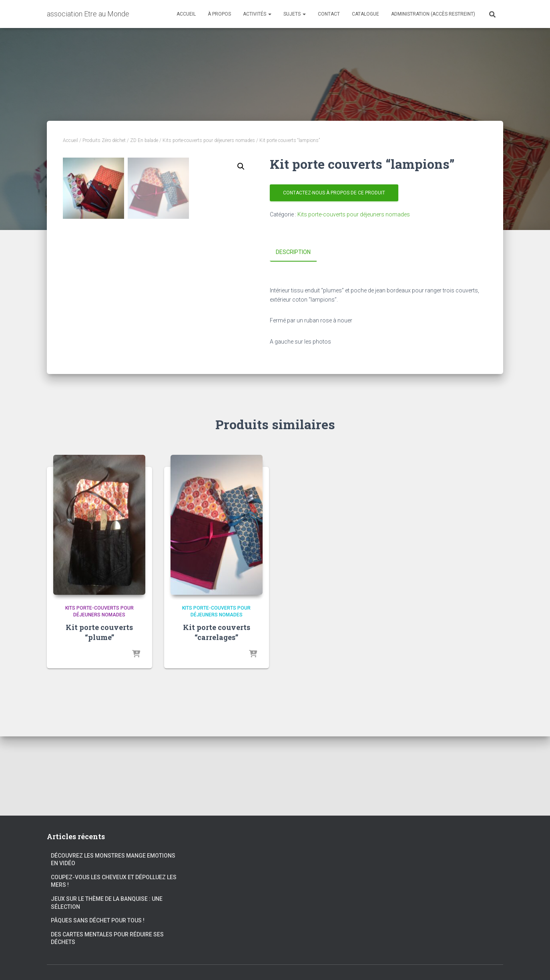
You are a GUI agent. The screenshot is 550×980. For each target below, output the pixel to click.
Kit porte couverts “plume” (99, 711)
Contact (329, 14)
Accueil (186, 14)
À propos (219, 14)
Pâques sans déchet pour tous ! (98, 921)
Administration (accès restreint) (433, 14)
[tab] (299, 252)
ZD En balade (144, 140)
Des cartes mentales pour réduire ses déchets (107, 938)
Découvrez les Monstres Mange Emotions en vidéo (113, 860)
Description (293, 252)
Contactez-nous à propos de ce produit (334, 193)
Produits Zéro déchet (104, 140)
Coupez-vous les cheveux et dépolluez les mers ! (114, 881)
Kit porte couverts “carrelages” (217, 711)
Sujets (295, 14)
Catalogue (365, 14)
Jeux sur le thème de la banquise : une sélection (107, 903)
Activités (257, 14)
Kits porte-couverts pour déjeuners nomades (209, 140)
